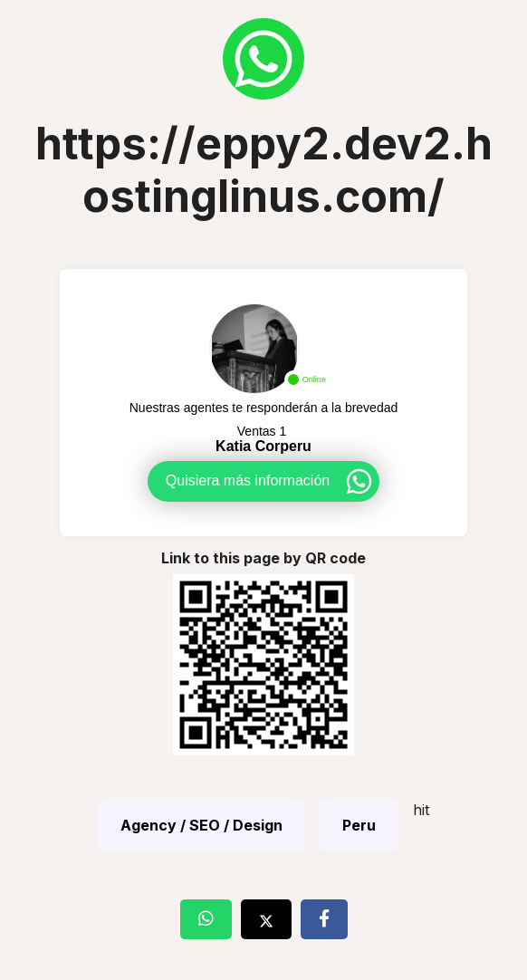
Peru (359, 825)
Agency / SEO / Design (201, 825)
